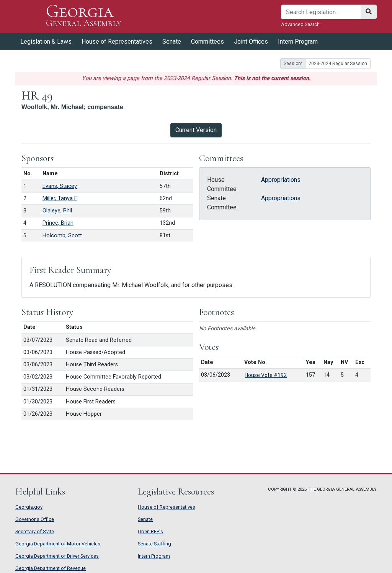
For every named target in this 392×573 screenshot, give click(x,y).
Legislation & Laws (46, 42)
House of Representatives (117, 42)
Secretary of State (35, 531)
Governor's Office (35, 519)
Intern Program (298, 42)
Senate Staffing (154, 544)
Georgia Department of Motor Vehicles (58, 544)
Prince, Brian (58, 223)
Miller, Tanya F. (60, 198)
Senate (172, 42)
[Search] (321, 12)
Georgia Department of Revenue (51, 568)
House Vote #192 (266, 375)
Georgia (84, 16)
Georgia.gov (29, 507)
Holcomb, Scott (62, 236)
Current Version (196, 130)
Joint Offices (251, 42)
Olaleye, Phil (57, 211)
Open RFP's (150, 531)
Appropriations (281, 180)
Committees (207, 42)
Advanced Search (300, 24)
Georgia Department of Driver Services (57, 556)
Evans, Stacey (60, 186)
